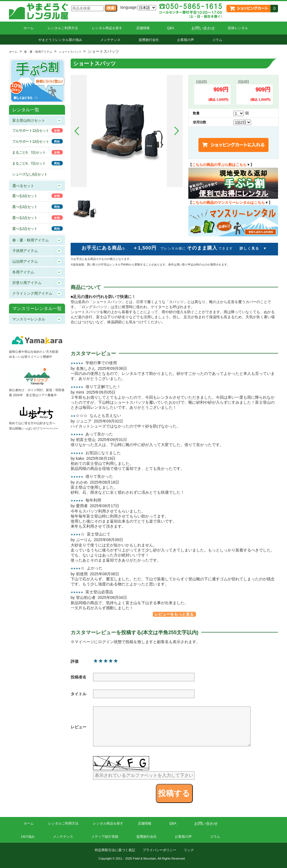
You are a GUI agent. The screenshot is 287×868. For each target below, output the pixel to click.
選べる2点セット (25, 218)
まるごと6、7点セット (29, 152)
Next (177, 131)
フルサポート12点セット (31, 131)
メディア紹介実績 (105, 837)
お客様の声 (186, 40)
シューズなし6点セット (30, 174)
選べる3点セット (25, 196)
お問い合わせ (203, 28)
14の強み (28, 837)
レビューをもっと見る (174, 614)
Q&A (171, 28)
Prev (77, 131)
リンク (189, 850)
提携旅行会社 (149, 40)
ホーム (29, 28)
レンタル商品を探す (107, 28)
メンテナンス (110, 40)
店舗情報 (143, 28)
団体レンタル (238, 28)
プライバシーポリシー (159, 850)
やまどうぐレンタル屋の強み (60, 40)
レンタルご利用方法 (63, 28)
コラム (217, 40)
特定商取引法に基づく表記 (115, 850)
